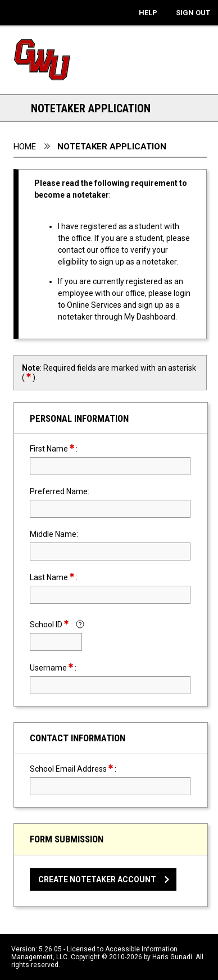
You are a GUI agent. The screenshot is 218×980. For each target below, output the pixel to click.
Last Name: (74, 577)
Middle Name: (54, 534)
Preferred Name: (60, 491)
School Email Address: (93, 769)
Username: (73, 667)
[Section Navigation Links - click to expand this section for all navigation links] (17, 108)
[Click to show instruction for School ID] (80, 626)
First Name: (74, 448)
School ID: (52, 624)
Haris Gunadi (172, 957)
